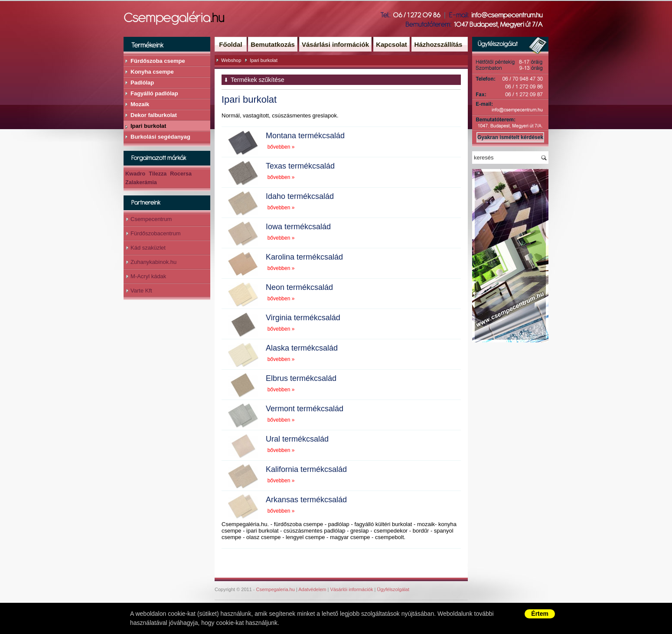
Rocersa (181, 174)
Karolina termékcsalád (304, 257)
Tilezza (158, 174)
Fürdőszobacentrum (156, 233)
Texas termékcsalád (300, 166)
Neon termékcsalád (299, 287)
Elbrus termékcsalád (301, 378)
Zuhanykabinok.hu (153, 262)
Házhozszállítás (439, 44)
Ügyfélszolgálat (393, 589)
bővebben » (281, 147)
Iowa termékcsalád (298, 227)
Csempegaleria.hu (276, 589)
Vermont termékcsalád (305, 409)
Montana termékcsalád (305, 136)
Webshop (231, 60)
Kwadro (135, 174)
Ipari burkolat (264, 60)
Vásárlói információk (351, 589)
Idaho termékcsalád (300, 196)
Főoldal (230, 44)
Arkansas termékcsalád (306, 500)
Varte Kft (141, 291)
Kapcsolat (391, 44)
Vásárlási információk (335, 44)
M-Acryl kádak (148, 276)
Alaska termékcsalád (302, 348)
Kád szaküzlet (148, 248)
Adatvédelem (312, 589)
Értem (540, 614)
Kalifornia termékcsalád (306, 469)
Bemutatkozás (273, 44)
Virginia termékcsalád (303, 318)
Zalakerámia (141, 182)
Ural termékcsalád (297, 439)
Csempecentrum (151, 219)
